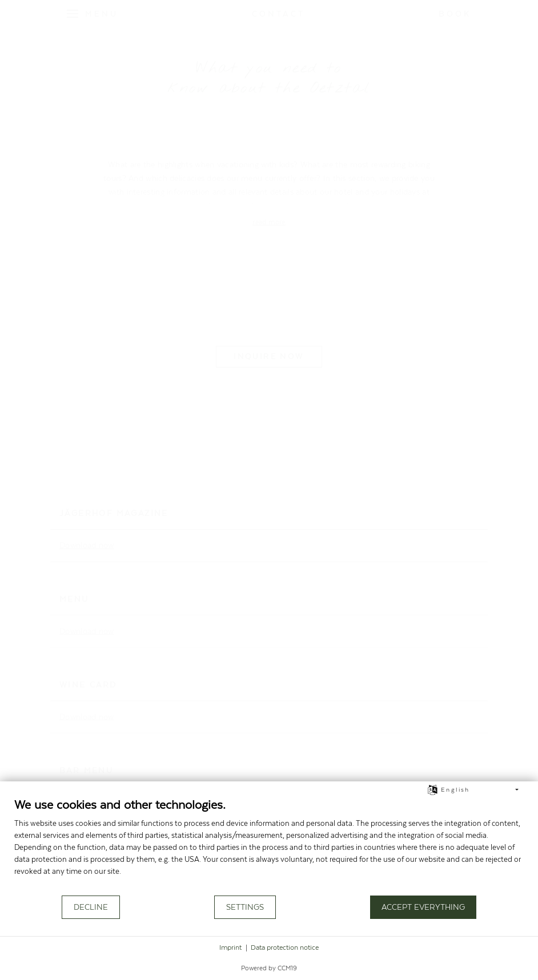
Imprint (230, 947)
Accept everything (423, 908)
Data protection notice (285, 947)
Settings (245, 908)
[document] (269, 846)
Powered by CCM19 (269, 968)
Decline (91, 908)
